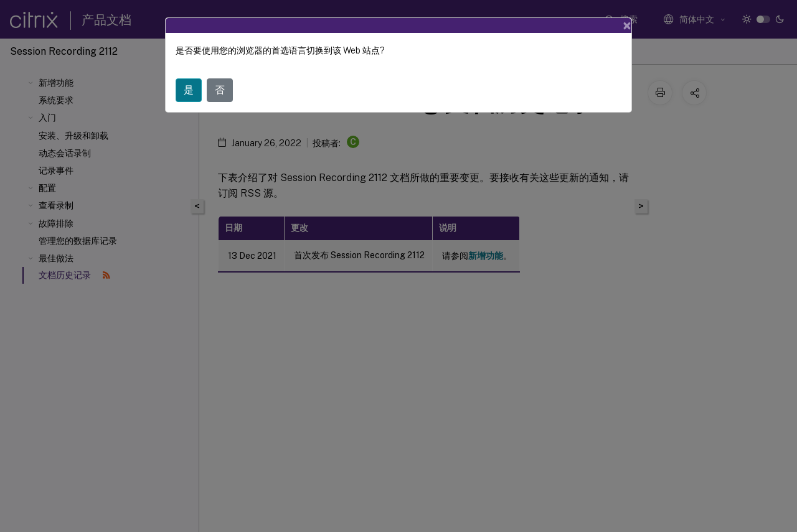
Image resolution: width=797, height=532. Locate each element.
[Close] (627, 26)
